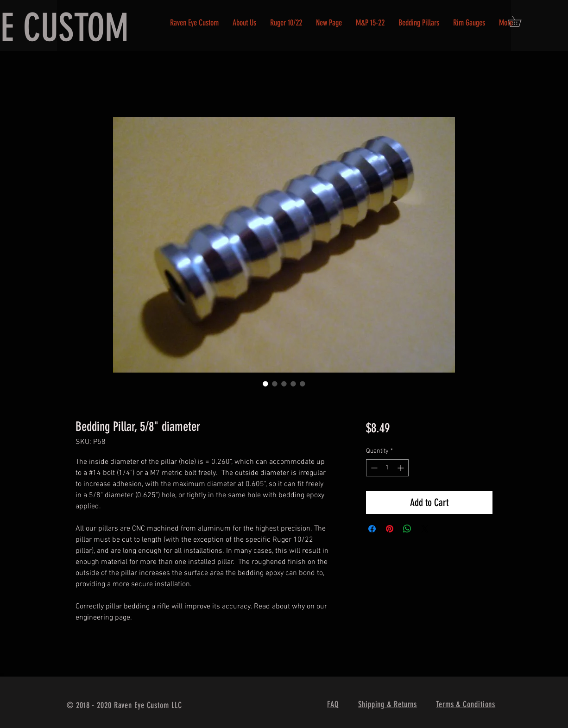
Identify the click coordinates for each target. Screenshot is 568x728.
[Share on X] (425, 529)
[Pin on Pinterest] (390, 529)
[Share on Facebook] (372, 529)
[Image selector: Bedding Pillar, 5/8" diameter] (265, 384)
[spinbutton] (387, 468)
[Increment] (401, 468)
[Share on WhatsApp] (407, 529)
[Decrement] (373, 468)
